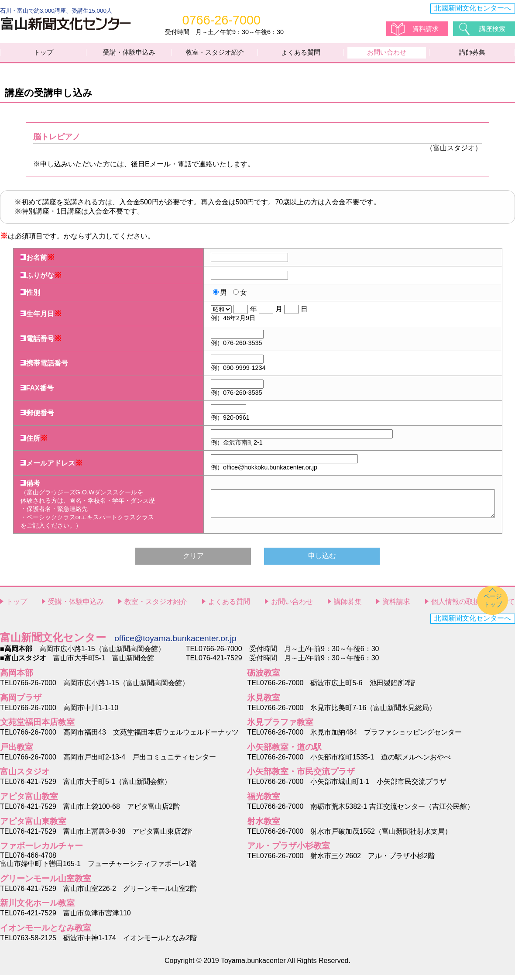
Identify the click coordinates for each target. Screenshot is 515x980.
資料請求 (426, 28)
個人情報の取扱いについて (473, 607)
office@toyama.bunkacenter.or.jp (175, 644)
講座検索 (493, 28)
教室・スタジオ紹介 (215, 55)
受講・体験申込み (129, 55)
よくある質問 (301, 55)
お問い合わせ (387, 55)
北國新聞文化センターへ (473, 8)
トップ (44, 55)
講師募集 (472, 55)
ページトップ (493, 605)
